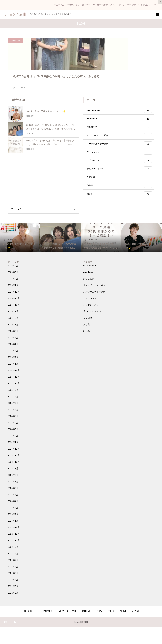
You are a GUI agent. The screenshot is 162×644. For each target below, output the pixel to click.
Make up (86, 628)
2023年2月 (13, 532)
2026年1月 (13, 303)
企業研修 (88, 335)
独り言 (87, 342)
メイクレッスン (91, 322)
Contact (136, 628)
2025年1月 (13, 381)
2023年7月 (13, 499)
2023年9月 (13, 486)
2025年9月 (13, 329)
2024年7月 (13, 420)
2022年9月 (13, 564)
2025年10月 (14, 322)
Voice (111, 628)
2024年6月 (13, 427)
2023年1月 (13, 538)
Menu (99, 628)
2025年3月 (13, 368)
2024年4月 (13, 440)
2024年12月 (14, 388)
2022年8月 (13, 571)
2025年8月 (13, 335)
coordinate (88, 289)
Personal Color (45, 628)
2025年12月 (14, 309)
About (123, 628)
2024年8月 (13, 414)
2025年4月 (13, 361)
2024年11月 (14, 394)
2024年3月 (13, 446)
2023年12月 (14, 466)
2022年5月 (13, 590)
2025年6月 (13, 348)
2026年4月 (13, 283)
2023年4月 (13, 518)
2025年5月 (13, 355)
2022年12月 (14, 545)
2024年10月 (14, 401)
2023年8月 (13, 492)
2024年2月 (13, 453)
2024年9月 (13, 407)
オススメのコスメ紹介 (94, 303)
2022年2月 (13, 610)
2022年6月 (13, 584)
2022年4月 (13, 597)
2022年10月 (14, 558)
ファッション (90, 316)
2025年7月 (13, 342)
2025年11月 (14, 316)
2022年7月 (13, 577)
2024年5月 (13, 433)
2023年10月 (14, 479)
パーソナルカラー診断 (94, 309)
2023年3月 (13, 525)
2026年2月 (13, 296)
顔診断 (87, 348)
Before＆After (90, 283)
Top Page (27, 628)
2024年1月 (13, 460)
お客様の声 (16, 40)
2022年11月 (14, 551)
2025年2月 (13, 374)
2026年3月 (13, 289)
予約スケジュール (92, 329)
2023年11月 (14, 473)
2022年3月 (13, 603)
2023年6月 (13, 505)
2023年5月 (13, 512)
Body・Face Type (67, 628)
